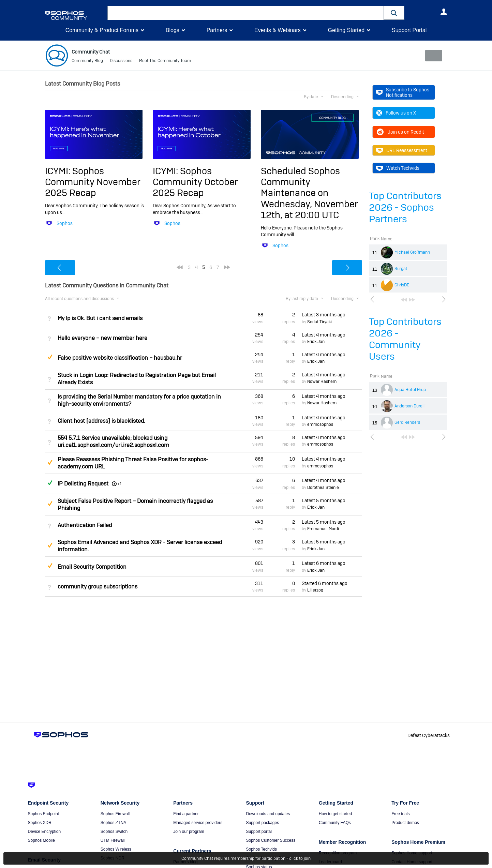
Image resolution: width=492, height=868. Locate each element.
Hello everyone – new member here (102, 338)
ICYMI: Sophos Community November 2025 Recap (93, 182)
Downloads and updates (268, 814)
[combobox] (246, 13)
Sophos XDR (40, 823)
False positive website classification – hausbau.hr (120, 358)
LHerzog (315, 590)
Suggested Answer (50, 357)
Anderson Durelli (410, 406)
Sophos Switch (114, 832)
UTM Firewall (113, 840)
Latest (324, 315)
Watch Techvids (398, 168)
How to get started (335, 814)
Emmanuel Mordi (323, 529)
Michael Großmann (412, 252)
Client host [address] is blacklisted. (101, 421)
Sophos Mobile (41, 840)
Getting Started (346, 30)
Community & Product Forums (102, 30)
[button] (394, 13)
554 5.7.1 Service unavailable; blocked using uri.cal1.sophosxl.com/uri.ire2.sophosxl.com (113, 442)
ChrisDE (402, 285)
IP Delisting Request (83, 483)
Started (325, 583)
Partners (217, 30)
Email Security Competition (92, 566)
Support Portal (409, 30)
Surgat (401, 269)
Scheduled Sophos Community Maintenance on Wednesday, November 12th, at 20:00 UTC (309, 193)
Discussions (121, 61)
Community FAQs (335, 823)
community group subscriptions (98, 587)
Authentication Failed (85, 525)
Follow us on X (396, 113)
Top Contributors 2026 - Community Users (405, 339)
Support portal (259, 832)
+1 (120, 483)
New (431, 56)
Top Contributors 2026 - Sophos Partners (405, 207)
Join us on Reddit (400, 132)
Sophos (65, 223)
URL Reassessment (402, 150)
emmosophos (320, 424)
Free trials (400, 814)
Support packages (262, 823)
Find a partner (186, 814)
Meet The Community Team (165, 61)
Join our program (189, 832)
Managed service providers (198, 823)
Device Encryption (44, 832)
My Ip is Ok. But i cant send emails (100, 318)
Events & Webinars (278, 30)
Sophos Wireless (116, 849)
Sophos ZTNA (113, 823)
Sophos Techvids (261, 849)
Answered (50, 483)
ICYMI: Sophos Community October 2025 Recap (195, 182)
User (444, 12)
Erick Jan (316, 342)
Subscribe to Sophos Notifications (403, 92)
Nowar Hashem (322, 381)
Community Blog (87, 61)
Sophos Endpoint (43, 814)
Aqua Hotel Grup (410, 390)
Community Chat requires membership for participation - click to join (246, 858)
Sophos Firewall (115, 814)
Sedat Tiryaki (319, 322)
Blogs (173, 30)
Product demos (405, 823)
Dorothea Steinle (323, 488)
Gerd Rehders (407, 422)
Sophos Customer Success (271, 840)
